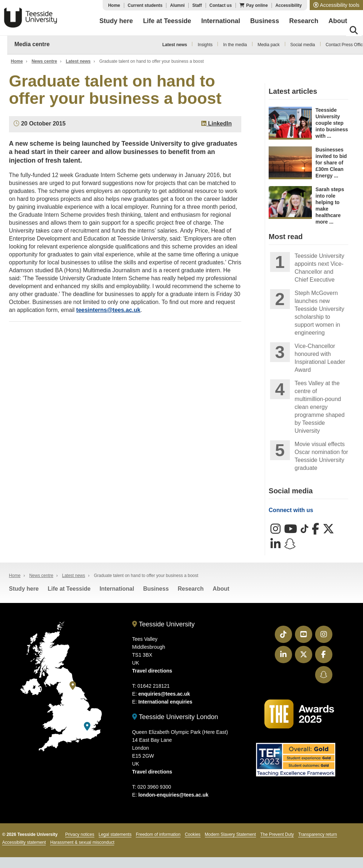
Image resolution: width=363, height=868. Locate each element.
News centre (44, 61)
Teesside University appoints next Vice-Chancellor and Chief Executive (319, 268)
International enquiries (165, 702)
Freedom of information (158, 834)
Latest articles (293, 91)
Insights (205, 45)
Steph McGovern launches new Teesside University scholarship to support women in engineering (319, 313)
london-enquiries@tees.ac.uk (173, 795)
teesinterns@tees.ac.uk (108, 310)
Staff (197, 5)
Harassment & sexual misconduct (82, 842)
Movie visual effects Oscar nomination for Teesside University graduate (321, 456)
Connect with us (291, 510)
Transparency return (318, 834)
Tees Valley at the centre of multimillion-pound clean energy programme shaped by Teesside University (320, 407)
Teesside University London (175, 717)
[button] (336, 5)
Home (114, 5)
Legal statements (115, 834)
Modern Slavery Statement (230, 834)
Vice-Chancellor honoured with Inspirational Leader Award (320, 358)
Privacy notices (80, 834)
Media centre (32, 44)
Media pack (268, 45)
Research (191, 589)
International (117, 589)
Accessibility (289, 5)
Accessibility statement (24, 842)
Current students (145, 5)
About (221, 589)
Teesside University (31, 18)
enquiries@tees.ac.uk (164, 694)
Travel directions (152, 671)
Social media (303, 45)
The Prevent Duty (277, 834)
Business (156, 589)
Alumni (177, 5)
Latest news (175, 45)
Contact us (221, 5)
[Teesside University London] (87, 726)
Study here (24, 589)
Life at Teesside (69, 589)
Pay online (257, 5)
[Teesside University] (73, 686)
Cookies (192, 834)
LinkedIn (216, 124)
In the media (235, 45)
